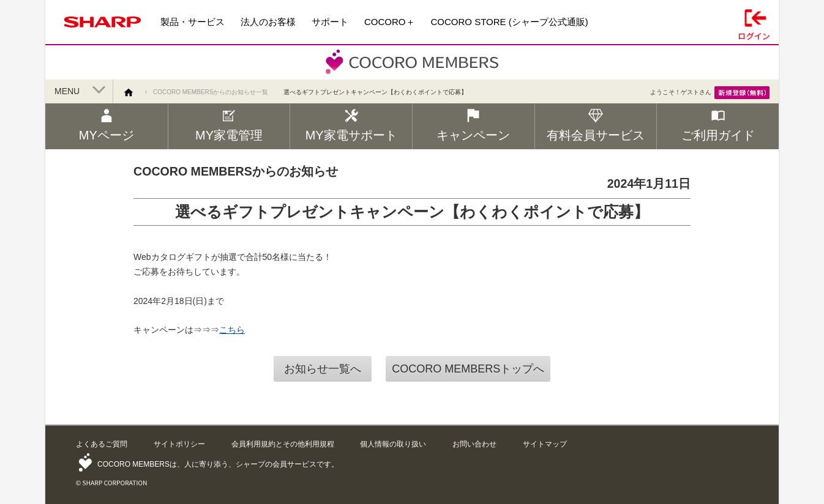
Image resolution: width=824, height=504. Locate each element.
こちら (232, 330)
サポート (330, 22)
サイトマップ (545, 444)
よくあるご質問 (102, 444)
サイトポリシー (179, 444)
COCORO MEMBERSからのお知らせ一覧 (211, 92)
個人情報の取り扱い (393, 444)
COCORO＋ (390, 22)
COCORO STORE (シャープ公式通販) (510, 22)
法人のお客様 (268, 22)
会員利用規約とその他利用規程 (283, 444)
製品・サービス (193, 22)
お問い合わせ (474, 444)
